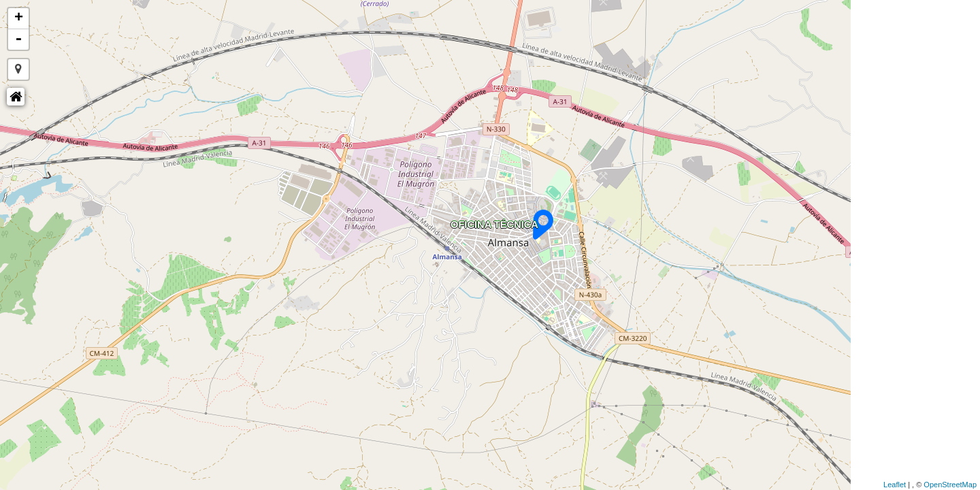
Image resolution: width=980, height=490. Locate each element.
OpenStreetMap (950, 485)
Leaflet (895, 485)
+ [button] (19, 18)
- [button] (18, 39)
